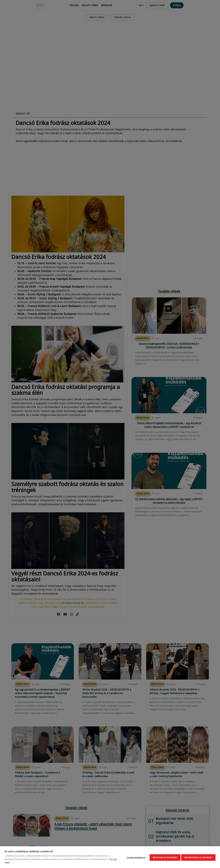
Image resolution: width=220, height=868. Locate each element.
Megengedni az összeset (198, 857)
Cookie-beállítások (135, 857)
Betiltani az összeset (164, 857)
